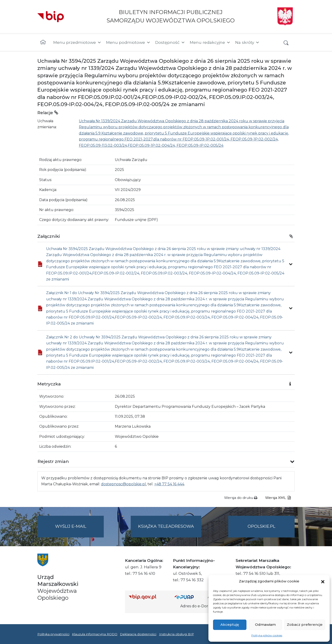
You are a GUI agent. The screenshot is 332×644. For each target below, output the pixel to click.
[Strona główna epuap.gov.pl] (189, 597)
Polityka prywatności (53, 634)
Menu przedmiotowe (77, 42)
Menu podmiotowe (128, 42)
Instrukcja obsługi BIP (176, 634)
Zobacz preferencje (305, 625)
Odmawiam (265, 625)
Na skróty (247, 42)
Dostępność (170, 42)
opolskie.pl (261, 526)
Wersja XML (278, 498)
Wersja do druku (241, 498)
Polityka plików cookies (267, 635)
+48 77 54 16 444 (169, 484)
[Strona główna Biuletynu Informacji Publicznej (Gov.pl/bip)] (148, 597)
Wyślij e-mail (80, 530)
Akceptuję (230, 625)
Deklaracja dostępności (138, 634)
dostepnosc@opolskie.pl (123, 484)
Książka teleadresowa (166, 526)
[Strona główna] (43, 42)
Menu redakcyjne (210, 42)
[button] (323, 581)
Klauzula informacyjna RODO (95, 634)
